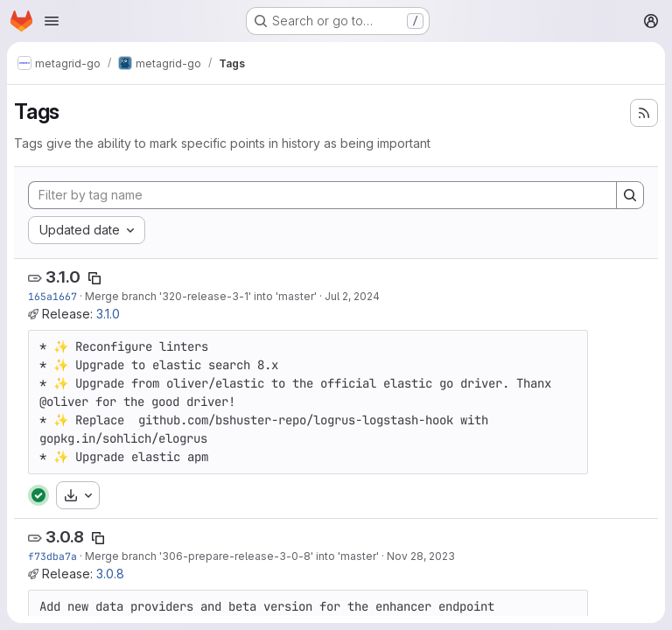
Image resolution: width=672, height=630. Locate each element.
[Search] (630, 195)
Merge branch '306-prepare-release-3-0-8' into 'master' (232, 556)
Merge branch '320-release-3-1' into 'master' (201, 296)
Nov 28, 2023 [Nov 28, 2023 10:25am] (421, 556)
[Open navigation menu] (52, 21)
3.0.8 (65, 537)
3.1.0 (63, 277)
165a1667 (52, 296)
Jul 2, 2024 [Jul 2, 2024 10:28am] (352, 296)
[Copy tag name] (94, 278)
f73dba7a (52, 556)
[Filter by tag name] (322, 195)
